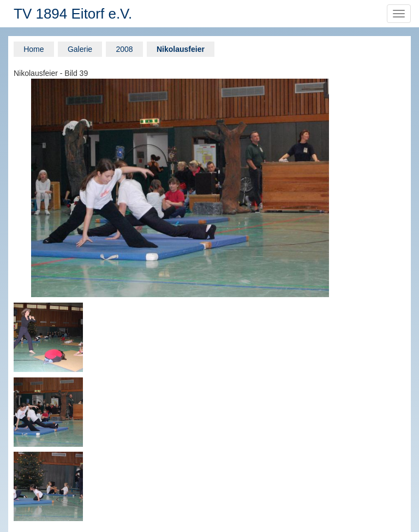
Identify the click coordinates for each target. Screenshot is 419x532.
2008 (124, 49)
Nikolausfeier (181, 49)
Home (34, 49)
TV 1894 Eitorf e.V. (73, 14)
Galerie (80, 49)
